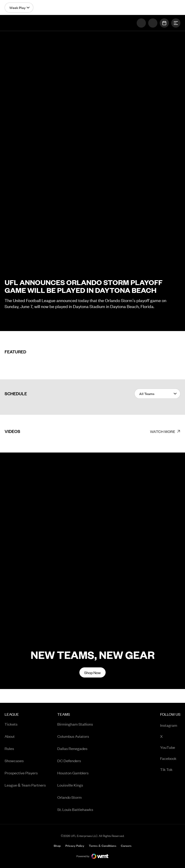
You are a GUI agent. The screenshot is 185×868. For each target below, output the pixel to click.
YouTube (170, 748)
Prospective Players (21, 773)
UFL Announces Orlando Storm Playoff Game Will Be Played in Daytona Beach (84, 286)
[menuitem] (25, 763)
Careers (126, 846)
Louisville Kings (70, 785)
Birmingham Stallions (75, 724)
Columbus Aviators (73, 736)
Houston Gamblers (73, 773)
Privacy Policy (75, 846)
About (10, 736)
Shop (57, 846)
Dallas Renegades (72, 748)
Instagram (170, 725)
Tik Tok (170, 770)
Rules (9, 748)
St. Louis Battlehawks (75, 809)
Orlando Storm (69, 797)
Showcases (14, 761)
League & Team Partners (25, 785)
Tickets (11, 724)
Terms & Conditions (102, 846)
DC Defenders (69, 761)
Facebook (170, 759)
